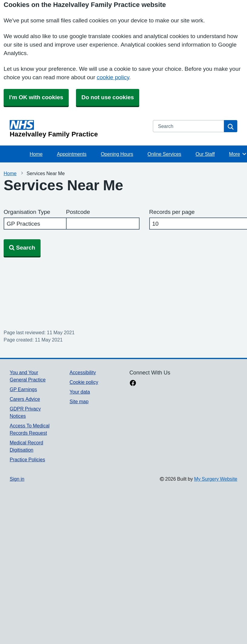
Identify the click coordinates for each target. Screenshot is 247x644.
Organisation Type (27, 212)
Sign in (17, 479)
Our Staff (205, 154)
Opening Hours (117, 154)
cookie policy (113, 77)
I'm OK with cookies (36, 97)
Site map (79, 401)
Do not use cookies (108, 97)
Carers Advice (25, 399)
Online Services (164, 154)
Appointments (72, 154)
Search (22, 248)
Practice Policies (27, 459)
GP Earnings (23, 389)
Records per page (172, 212)
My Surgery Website (216, 479)
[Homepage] (78, 129)
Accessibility (83, 372)
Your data (80, 392)
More (238, 154)
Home (36, 154)
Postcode (78, 212)
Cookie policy (84, 382)
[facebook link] (133, 384)
